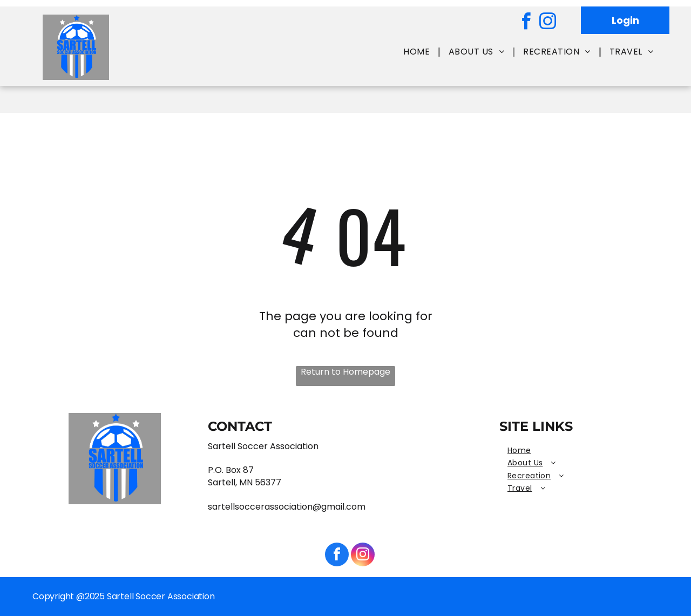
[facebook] (526, 23)
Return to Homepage (345, 372)
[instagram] (547, 23)
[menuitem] (418, 52)
